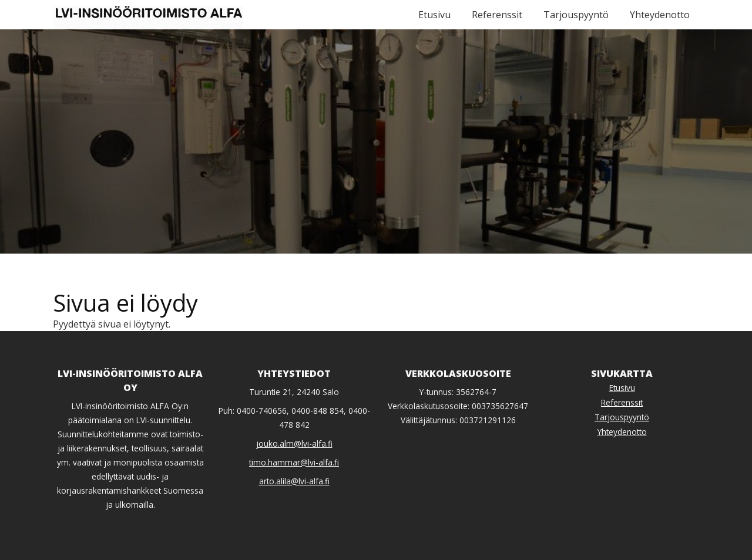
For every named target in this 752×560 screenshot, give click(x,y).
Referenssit (497, 15)
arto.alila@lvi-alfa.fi (294, 481)
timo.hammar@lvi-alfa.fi (294, 462)
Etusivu (434, 15)
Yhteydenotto (660, 15)
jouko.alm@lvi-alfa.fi (294, 443)
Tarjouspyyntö (576, 15)
